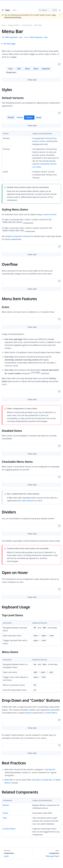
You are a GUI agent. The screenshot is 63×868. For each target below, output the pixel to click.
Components (27, 25)
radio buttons (28, 501)
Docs (8, 10)
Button (29, 713)
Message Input (47, 855)
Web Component (11, 37)
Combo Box (47, 780)
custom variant (50, 214)
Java (21, 37)
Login (16, 855)
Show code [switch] (32, 80)
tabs (50, 769)
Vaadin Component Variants (18, 236)
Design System (14, 25)
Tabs (5, 818)
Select (38, 780)
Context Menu (51, 713)
